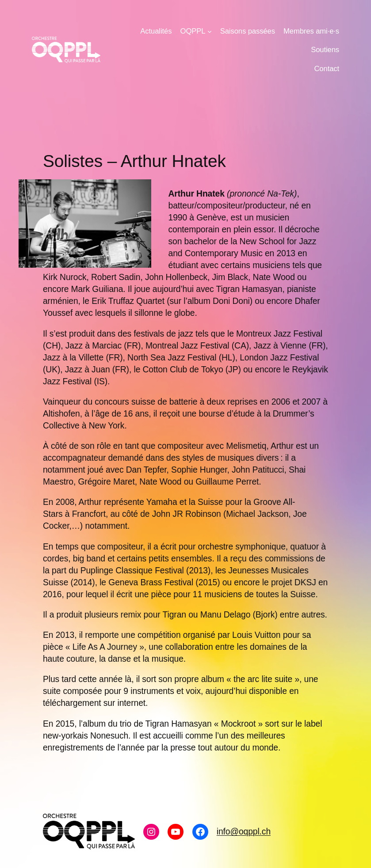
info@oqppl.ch (244, 832)
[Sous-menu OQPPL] (210, 31)
